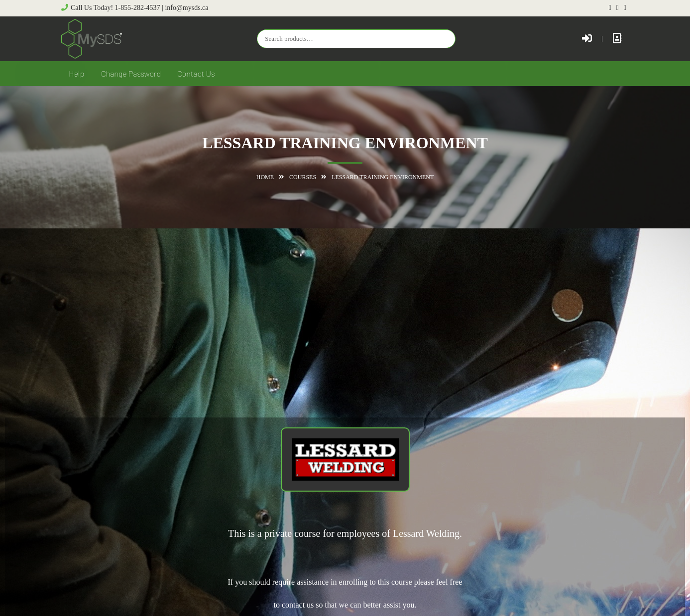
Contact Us (196, 73)
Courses (303, 177)
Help (76, 73)
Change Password (131, 73)
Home (265, 177)
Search (446, 38)
